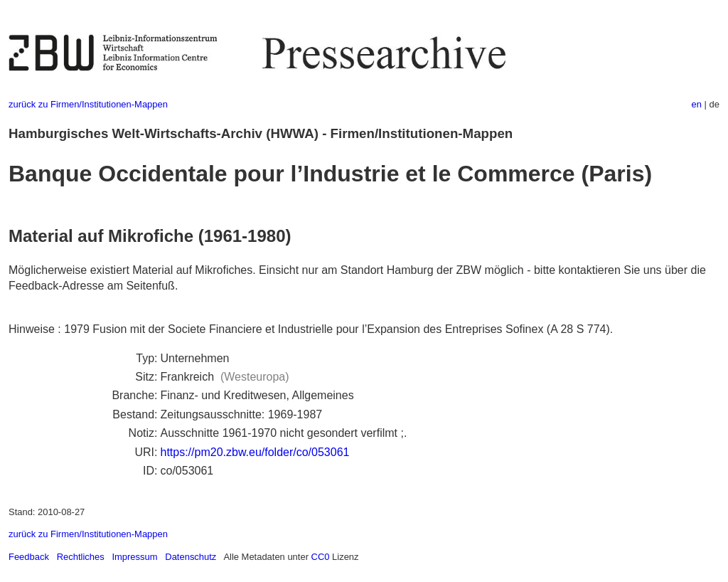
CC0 (321, 557)
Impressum (134, 557)
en (697, 104)
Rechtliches (81, 557)
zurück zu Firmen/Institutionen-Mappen (88, 104)
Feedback (29, 557)
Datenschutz (191, 557)
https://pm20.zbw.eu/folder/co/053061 (255, 452)
